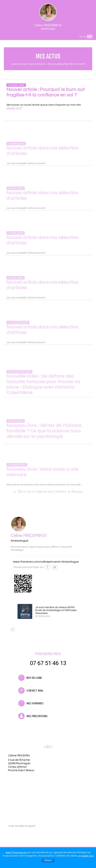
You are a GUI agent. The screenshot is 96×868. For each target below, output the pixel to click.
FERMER (48, 860)
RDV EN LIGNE (30, 678)
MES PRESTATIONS (33, 716)
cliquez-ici (13, 108)
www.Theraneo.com (16, 852)
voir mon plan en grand (22, 826)
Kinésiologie (17, 550)
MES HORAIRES (31, 703)
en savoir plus (86, 856)
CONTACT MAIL (31, 690)
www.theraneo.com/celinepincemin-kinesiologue (46, 562)
